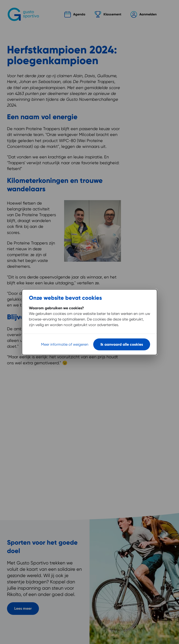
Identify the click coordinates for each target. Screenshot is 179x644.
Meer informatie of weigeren (65, 344)
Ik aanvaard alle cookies (122, 344)
